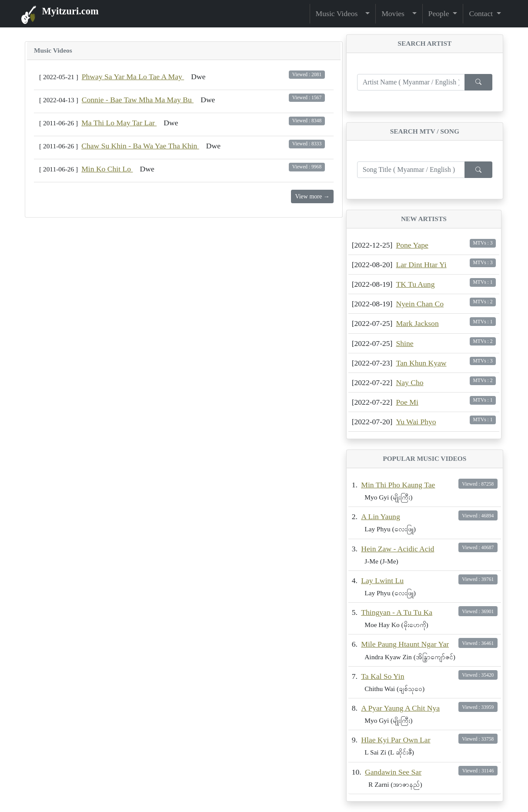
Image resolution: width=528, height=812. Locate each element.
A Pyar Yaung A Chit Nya (400, 708)
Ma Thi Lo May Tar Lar (119, 123)
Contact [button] (482, 13)
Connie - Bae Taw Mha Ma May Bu (138, 100)
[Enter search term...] (411, 82)
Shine (404, 343)
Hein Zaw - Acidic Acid (398, 549)
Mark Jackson (417, 323)
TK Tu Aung (415, 284)
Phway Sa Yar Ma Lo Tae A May (133, 77)
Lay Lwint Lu (382, 580)
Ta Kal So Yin (383, 676)
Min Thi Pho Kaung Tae (398, 485)
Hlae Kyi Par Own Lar (396, 740)
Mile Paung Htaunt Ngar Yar (405, 644)
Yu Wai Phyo (416, 422)
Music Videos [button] (340, 13)
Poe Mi (407, 402)
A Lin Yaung (380, 517)
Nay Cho (409, 383)
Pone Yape (412, 245)
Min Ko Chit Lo (107, 169)
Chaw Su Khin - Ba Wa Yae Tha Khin (140, 146)
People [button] (440, 13)
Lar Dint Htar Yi (421, 265)
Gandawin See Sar (393, 772)
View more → (312, 196)
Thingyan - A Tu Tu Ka (397, 612)
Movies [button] (396, 13)
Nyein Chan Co (419, 304)
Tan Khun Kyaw (421, 363)
